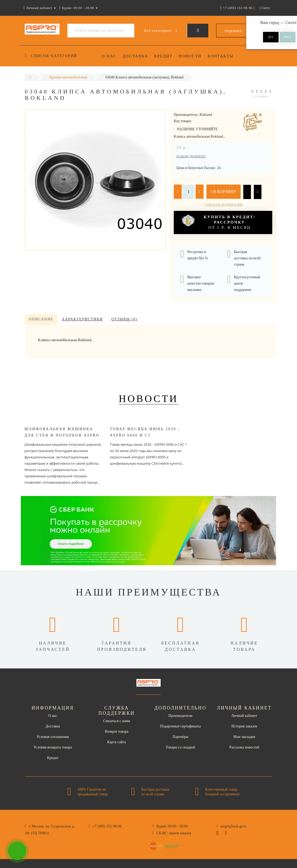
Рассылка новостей (244, 747)
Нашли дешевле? (191, 156)
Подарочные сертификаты (180, 726)
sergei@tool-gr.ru (233, 826)
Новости (190, 56)
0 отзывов (260, 96)
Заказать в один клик (224, 205)
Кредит (164, 56)
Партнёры (180, 737)
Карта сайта (117, 742)
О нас (109, 56)
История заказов (244, 726)
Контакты (221, 56)
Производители (180, 716)
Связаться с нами (117, 721)
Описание (41, 319)
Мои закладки (244, 737)
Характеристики (82, 319)
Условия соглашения (53, 737)
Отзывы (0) (124, 319)
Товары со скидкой (180, 747)
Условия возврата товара (53, 747)
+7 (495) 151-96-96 (107, 826)
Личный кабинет (244, 716)
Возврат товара (117, 731)
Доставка (135, 56)
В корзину (224, 192)
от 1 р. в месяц (219, 222)
